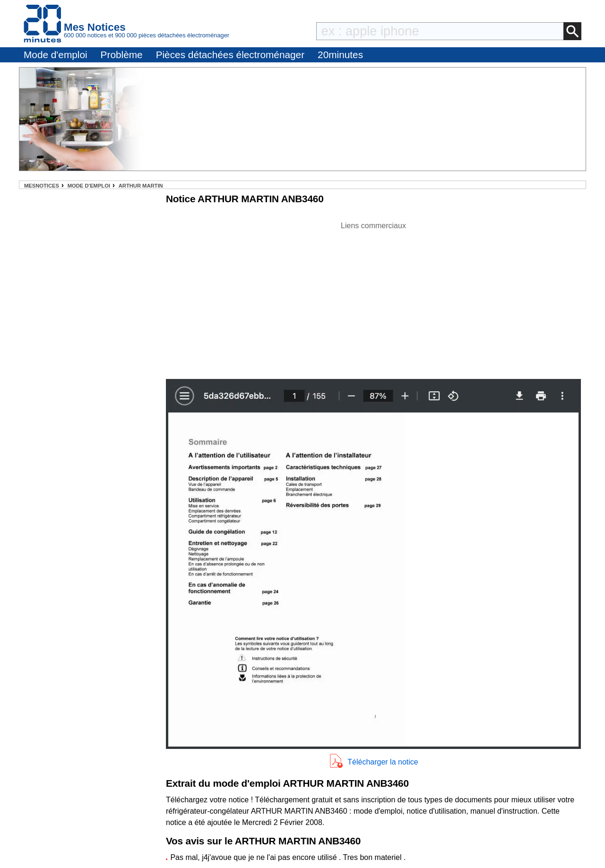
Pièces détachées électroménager (230, 55)
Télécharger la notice (383, 762)
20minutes (340, 55)
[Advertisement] (373, 298)
